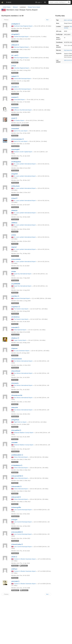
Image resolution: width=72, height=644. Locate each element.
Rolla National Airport (20, 330)
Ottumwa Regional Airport (21, 47)
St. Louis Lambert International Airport (25, 164)
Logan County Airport (20, 340)
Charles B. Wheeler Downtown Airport (25, 559)
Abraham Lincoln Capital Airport (23, 152)
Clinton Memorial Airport (21, 457)
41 (15, 345)
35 (15, 207)
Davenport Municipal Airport (22, 298)
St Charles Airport (19, 120)
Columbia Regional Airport (21, 68)
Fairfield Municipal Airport (21, 37)
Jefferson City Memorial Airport (23, 110)
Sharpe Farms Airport (34, 7)
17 (15, 392)
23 (15, 303)
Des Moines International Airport (23, 361)
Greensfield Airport (19, 100)
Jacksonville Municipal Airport (22, 79)
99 (15, 553)
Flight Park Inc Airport (20, 422)
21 (15, 256)
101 (15, 451)
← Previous (6, 594)
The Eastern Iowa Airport (21, 309)
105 (15, 146)
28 (15, 115)
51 (15, 219)
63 (15, 314)
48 (15, 541)
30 (15, 94)
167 (15, 516)
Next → (48, 594)
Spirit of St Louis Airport (21, 131)
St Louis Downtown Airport (21, 351)
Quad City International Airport (23, 274)
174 (16, 125)
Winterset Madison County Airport (24, 433)
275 (15, 335)
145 (15, 528)
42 (15, 170)
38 (15, 83)
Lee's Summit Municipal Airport (23, 510)
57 (15, 590)
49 (15, 416)
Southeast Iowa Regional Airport (23, 26)
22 (15, 183)
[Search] (69, 2)
